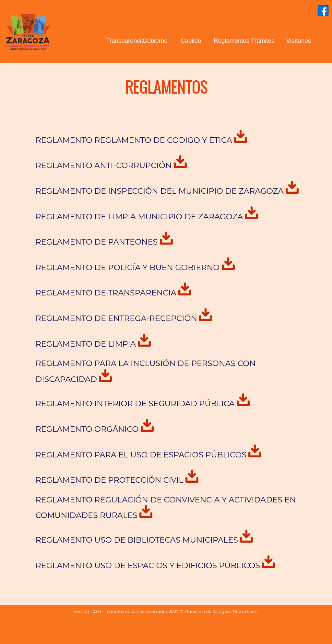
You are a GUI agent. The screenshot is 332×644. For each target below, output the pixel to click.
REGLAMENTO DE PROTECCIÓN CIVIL (117, 480)
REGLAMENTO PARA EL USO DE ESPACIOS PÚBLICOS (148, 455)
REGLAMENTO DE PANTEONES (104, 242)
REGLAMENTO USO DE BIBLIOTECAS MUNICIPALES (144, 540)
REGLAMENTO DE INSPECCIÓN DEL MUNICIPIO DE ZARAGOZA (167, 191)
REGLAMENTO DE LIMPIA (93, 344)
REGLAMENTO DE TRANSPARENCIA (113, 293)
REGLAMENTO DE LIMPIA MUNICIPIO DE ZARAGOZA (147, 217)
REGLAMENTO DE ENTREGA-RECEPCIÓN (124, 318)
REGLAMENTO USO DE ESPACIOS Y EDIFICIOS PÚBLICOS (155, 565)
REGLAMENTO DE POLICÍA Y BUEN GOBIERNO (135, 267)
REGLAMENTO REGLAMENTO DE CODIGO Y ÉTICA (141, 140)
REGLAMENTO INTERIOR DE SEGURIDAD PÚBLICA (142, 403)
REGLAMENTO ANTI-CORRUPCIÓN (111, 165)
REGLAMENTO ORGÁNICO (94, 429)
